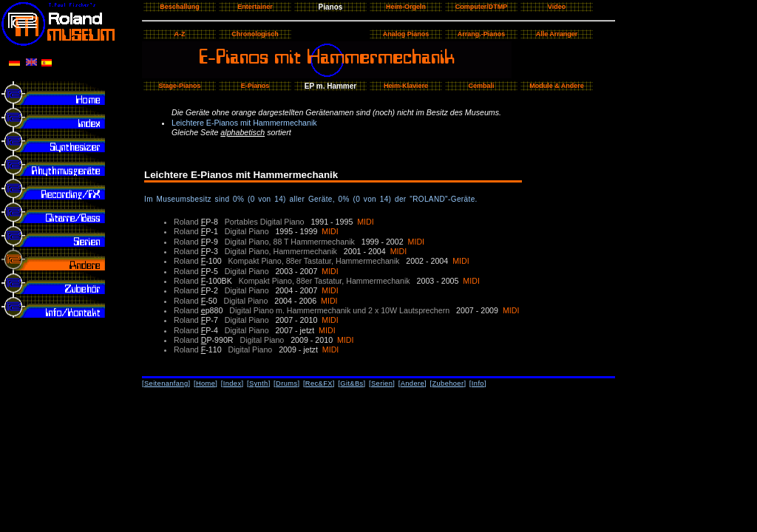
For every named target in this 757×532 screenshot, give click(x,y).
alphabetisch (242, 132)
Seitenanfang (166, 383)
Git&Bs (352, 383)
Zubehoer (448, 383)
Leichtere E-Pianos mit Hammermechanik (244, 123)
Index (232, 383)
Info (478, 383)
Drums (286, 383)
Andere (413, 383)
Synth (259, 383)
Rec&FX (319, 383)
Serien (382, 383)
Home (206, 383)
